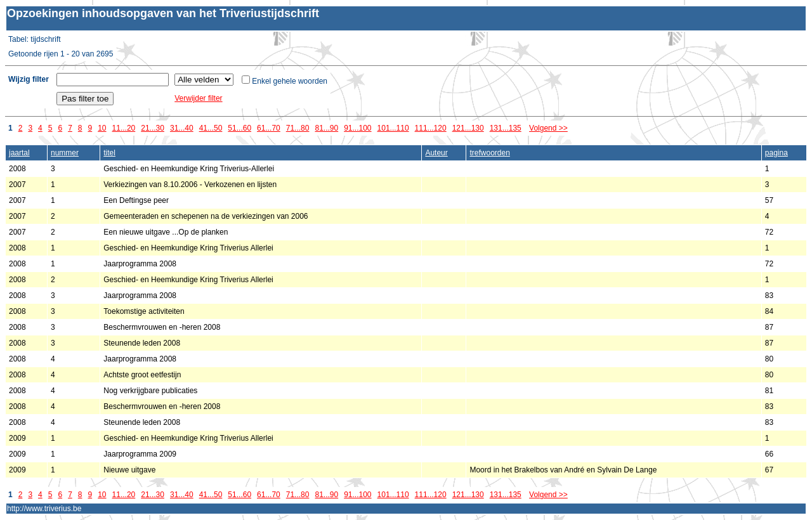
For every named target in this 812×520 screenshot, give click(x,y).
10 (102, 128)
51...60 (239, 128)
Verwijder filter (198, 98)
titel (109, 153)
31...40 (182, 128)
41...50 (211, 128)
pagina (776, 153)
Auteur (436, 153)
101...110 (393, 128)
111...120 (431, 128)
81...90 (326, 128)
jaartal (19, 153)
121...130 (468, 128)
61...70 (269, 128)
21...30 (153, 128)
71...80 (298, 128)
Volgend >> (548, 128)
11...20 (124, 128)
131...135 (506, 128)
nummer (65, 153)
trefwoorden (489, 153)
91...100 (357, 128)
